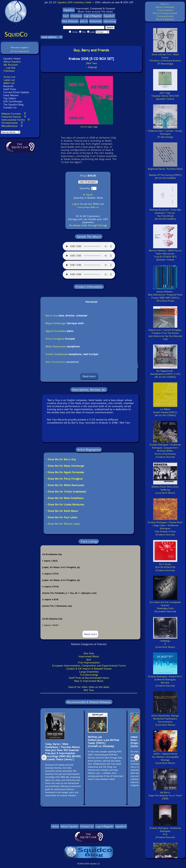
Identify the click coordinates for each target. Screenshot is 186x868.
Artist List (9, 77)
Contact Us (9, 108)
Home (55, 826)
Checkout (9, 71)
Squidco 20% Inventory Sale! (74, 2)
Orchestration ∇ (12, 123)
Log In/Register (93, 16)
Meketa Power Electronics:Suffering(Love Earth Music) (165, 488)
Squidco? (109, 16)
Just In (84, 21)
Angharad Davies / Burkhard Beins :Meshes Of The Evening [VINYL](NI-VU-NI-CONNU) (165, 172)
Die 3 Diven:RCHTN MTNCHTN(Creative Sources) (165, 566)
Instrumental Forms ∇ (16, 120)
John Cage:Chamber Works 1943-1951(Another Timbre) (165, 94)
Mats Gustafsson (55, 362)
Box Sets (89, 653)
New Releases (70, 21)
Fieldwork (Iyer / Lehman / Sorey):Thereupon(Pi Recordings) (165, 132)
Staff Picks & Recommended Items (89, 678)
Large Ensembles (89, 672)
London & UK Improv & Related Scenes (89, 669)
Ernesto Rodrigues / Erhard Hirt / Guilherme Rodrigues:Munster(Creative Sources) (165, 680)
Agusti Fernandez (56, 331)
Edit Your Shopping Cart (20, 51)
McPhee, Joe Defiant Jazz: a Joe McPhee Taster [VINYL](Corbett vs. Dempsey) (103, 742)
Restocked (96, 21)
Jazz (89, 659)
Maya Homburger (56, 323)
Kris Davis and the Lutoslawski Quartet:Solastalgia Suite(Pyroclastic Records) (165, 605)
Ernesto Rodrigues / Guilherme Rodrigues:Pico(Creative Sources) (165, 831)
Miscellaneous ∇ (12, 126)
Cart (66, 16)
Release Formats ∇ (14, 114)
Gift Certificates (13, 101)
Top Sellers (10, 98)
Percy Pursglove (55, 339)
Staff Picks (10, 89)
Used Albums (11, 95)
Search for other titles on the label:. (89, 689)
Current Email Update (16, 92)
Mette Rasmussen (56, 346)
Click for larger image (89, 127)
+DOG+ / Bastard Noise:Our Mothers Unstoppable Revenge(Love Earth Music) (165, 757)
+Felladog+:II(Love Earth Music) (165, 642)
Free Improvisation (89, 663)
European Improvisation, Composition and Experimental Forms (89, 666)
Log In (76, 204)
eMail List (9, 83)
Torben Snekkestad (57, 354)
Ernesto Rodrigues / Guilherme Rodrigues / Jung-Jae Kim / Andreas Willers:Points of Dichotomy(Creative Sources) (165, 449)
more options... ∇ (52, 37)
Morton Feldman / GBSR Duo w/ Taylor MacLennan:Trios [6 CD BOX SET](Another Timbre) (165, 254)
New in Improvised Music (89, 681)
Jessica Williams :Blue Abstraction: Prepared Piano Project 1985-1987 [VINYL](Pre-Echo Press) (165, 295)
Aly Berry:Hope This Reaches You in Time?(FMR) (165, 794)
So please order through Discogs (88, 225)
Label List (9, 80)
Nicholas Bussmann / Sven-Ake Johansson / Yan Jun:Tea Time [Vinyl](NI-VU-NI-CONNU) (165, 213)
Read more (89, 376)
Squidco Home (12, 59)
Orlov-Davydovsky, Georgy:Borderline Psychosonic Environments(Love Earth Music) (165, 719)
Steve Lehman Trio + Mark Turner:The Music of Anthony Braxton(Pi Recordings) (165, 58)
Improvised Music (89, 656)
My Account (11, 65)
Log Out (11, 68)
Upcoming (110, 21)
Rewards (8, 86)
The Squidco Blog (13, 104)
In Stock (88, 195)
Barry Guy (51, 316)
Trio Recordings (89, 675)
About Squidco (12, 62)
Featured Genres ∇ (14, 117)
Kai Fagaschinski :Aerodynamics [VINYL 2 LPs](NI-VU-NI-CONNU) (165, 372)
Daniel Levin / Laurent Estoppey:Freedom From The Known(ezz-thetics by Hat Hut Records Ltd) (165, 333)
